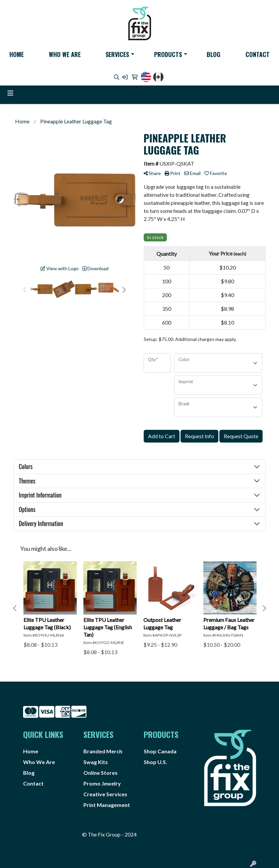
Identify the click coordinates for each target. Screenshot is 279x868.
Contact (258, 54)
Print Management (107, 805)
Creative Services (105, 794)
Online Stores (100, 773)
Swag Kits (96, 762)
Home (17, 54)
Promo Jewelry (102, 783)
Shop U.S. (155, 762)
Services (117, 54)
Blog (214, 54)
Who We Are (65, 54)
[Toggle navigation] (10, 93)
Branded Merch (103, 751)
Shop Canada (160, 751)
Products (168, 54)
